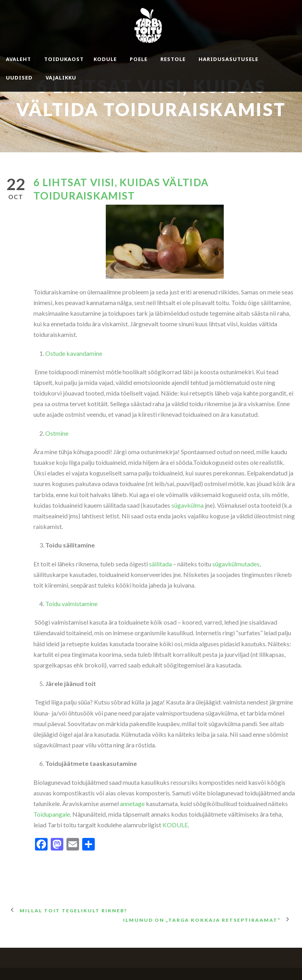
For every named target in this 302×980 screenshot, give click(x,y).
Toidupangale (52, 814)
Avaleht (18, 59)
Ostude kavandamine (74, 353)
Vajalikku (61, 78)
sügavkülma (188, 505)
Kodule (105, 59)
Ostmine (57, 433)
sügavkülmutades (236, 564)
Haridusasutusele (228, 59)
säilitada (160, 564)
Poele (139, 59)
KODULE (175, 825)
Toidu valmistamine (71, 604)
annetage (132, 803)
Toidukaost (64, 59)
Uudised (19, 78)
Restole (173, 59)
